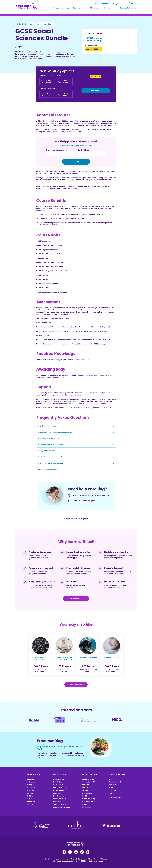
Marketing (31, 788)
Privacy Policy (93, 859)
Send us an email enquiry (84, 501)
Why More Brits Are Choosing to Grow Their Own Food (61, 748)
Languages (87, 807)
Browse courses (59, 8)
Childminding (59, 790)
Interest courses (89, 774)
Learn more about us (76, 599)
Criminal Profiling (89, 802)
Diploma (112, 790)
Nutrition (86, 785)
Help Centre (98, 861)
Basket (132, 4)
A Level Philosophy (112, 657)
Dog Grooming (59, 796)
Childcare (30, 796)
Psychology (58, 793)
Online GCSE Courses (25, 24)
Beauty (29, 785)
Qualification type (117, 774)
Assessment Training (62, 807)
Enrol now (94, 91)
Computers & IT (88, 782)
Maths (85, 804)
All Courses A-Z (115, 798)
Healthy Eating (88, 796)
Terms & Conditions (78, 859)
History (85, 790)
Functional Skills (115, 782)
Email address (83, 150)
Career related (60, 774)
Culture (30, 799)
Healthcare (31, 779)
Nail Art (85, 788)
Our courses (78, 8)
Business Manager (60, 788)
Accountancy (59, 779)
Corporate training (128, 8)
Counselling (58, 785)
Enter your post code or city (57, 150)
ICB (110, 793)
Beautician (58, 782)
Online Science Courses (45, 24)
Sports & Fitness (60, 804)
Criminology (87, 793)
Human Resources (34, 802)
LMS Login (103, 859)
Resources (109, 8)
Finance (30, 804)
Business (30, 793)
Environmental (32, 782)
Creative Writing (89, 799)
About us (94, 8)
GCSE (111, 779)
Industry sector (33, 774)
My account (118, 4)
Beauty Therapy (88, 779)
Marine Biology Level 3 (88, 657)
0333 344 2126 (102, 4)
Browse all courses (76, 685)
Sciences (30, 790)
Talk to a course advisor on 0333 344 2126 (91, 495)
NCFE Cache (114, 785)
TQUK (111, 788)
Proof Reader (58, 802)
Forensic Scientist (60, 799)
